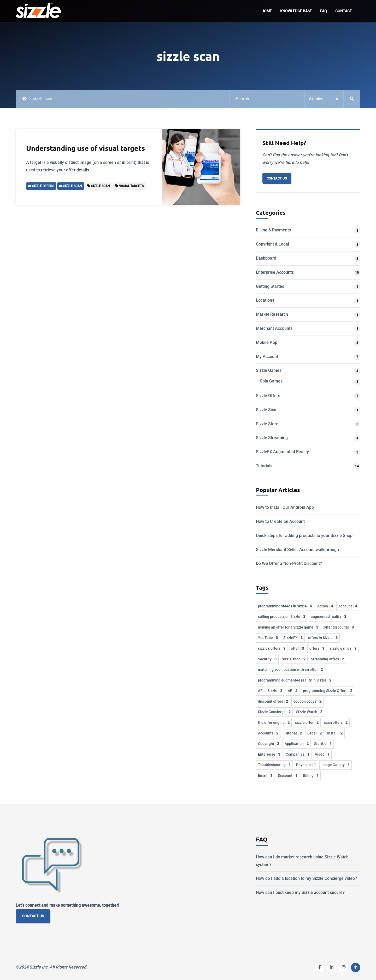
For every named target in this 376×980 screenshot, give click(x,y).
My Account (267, 357)
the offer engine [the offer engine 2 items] (274, 722)
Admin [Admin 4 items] (325, 606)
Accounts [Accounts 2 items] (268, 733)
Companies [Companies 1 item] (298, 754)
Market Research (272, 314)
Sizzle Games (269, 370)
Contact (344, 11)
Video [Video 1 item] (322, 754)
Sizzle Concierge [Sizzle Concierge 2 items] (274, 712)
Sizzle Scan (267, 410)
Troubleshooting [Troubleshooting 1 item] (274, 765)
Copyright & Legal (272, 244)
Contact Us (277, 178)
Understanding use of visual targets (86, 148)
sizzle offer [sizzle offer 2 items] (307, 722)
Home (267, 11)
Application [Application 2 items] (297, 744)
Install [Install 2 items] (335, 733)
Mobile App (267, 342)
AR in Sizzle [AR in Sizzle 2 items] (270, 691)
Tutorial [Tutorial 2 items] (293, 733)
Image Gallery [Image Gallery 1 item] (336, 765)
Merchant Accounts (274, 328)
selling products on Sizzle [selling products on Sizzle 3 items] (282, 617)
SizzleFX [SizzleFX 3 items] (293, 638)
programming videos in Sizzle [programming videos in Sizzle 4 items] (285, 606)
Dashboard (266, 258)
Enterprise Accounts (275, 272)
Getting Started (270, 286)
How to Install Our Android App (285, 507)
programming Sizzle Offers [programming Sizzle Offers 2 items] (328, 691)
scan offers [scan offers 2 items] (336, 722)
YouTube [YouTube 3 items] (268, 638)
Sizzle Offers (268, 396)
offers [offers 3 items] (317, 648)
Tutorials (264, 466)
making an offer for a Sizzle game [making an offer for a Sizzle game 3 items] (288, 627)
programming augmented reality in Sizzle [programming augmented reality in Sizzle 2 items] (295, 680)
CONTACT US (33, 916)
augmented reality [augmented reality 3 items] (328, 617)
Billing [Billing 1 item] (311, 775)
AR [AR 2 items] (293, 691)
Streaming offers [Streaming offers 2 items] (327, 659)
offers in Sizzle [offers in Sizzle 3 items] (323, 638)
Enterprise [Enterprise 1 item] (269, 754)
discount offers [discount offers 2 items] (273, 701)
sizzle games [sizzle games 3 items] (343, 648)
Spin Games (271, 381)
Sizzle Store (267, 424)
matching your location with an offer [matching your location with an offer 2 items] (290, 670)
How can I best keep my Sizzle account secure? (300, 892)
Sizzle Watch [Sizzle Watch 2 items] (309, 712)
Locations (265, 300)
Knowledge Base (296, 11)
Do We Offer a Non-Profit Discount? (289, 563)
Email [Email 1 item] (265, 775)
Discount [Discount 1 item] (288, 775)
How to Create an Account (280, 521)
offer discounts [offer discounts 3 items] (339, 627)
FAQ (324, 11)
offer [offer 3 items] (297, 648)
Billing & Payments (273, 230)
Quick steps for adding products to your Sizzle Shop (304, 536)
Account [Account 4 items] (348, 606)
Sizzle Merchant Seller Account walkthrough (297, 550)
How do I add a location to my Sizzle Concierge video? (306, 878)
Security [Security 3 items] (267, 659)
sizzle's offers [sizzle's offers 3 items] (272, 648)
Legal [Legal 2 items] (315, 733)
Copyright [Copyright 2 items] (269, 744)
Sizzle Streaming (272, 438)
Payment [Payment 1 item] (306, 765)
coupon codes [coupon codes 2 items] (307, 701)
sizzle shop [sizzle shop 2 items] (294, 659)
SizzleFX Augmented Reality (282, 452)
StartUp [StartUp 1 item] (323, 744)
